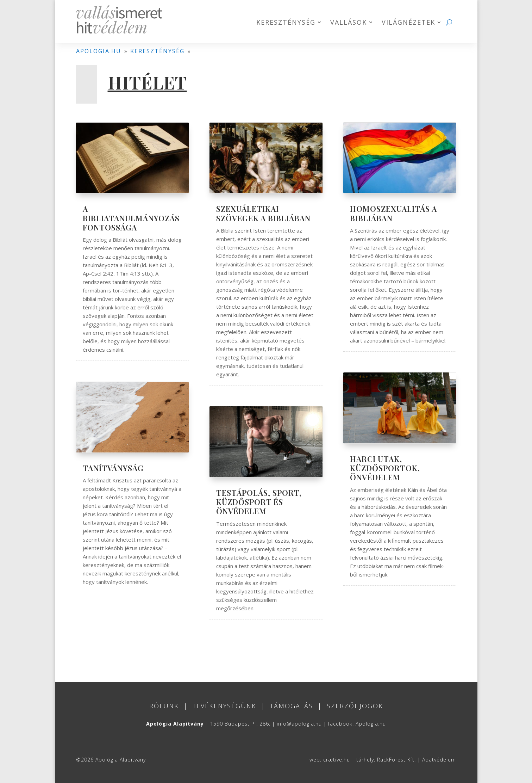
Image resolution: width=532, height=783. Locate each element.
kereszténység (157, 51)
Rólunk (164, 706)
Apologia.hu (371, 724)
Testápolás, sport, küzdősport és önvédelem (259, 502)
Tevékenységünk (224, 706)
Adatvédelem (439, 760)
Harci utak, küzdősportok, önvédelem (385, 468)
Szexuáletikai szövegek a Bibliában (263, 213)
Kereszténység (286, 23)
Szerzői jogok (355, 706)
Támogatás (292, 706)
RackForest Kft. (396, 760)
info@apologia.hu (299, 724)
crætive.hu (337, 760)
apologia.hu (99, 51)
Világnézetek (408, 23)
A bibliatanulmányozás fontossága (131, 218)
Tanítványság (113, 468)
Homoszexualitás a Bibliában (393, 213)
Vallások (349, 23)
